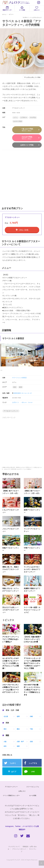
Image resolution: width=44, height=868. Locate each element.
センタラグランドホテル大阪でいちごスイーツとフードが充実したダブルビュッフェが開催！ (11, 663)
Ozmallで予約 (27, 138)
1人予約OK (24, 117)
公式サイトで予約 (27, 145)
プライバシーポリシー (19, 849)
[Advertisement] (22, 178)
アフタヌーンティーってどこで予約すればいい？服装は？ (11, 639)
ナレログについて (14, 846)
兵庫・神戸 (20, 742)
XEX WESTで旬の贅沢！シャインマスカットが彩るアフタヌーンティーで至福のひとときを (32, 690)
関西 (7, 735)
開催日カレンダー (7, 8)
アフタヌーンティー (11, 411)
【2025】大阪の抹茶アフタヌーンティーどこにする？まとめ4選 (32, 639)
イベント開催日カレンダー (11, 795)
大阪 (5, 742)
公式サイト (16, 402)
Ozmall (30, 402)
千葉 (31, 729)
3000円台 (33, 117)
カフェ (15, 117)
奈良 (5, 746)
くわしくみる (23, 230)
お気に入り (37, 8)
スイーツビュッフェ (33, 787)
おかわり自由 (18, 121)
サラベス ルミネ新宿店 (19, 378)
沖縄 (31, 716)
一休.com (24, 402)
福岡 (18, 716)
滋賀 (18, 746)
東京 (15, 387)
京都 (31, 742)
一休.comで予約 (27, 130)
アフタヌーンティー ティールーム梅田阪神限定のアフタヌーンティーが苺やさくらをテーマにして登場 (32, 663)
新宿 (21, 387)
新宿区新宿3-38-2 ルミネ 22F (23, 393)
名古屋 (6, 716)
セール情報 (22, 8)
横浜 (18, 729)
